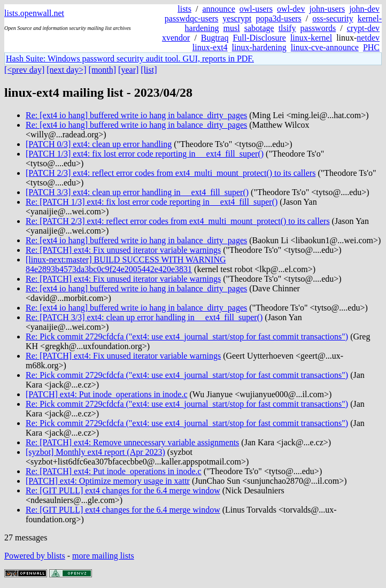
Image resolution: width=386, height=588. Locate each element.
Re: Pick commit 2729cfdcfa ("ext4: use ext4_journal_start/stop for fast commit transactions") (187, 336)
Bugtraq (215, 38)
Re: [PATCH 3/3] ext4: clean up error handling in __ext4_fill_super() (144, 317)
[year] (128, 70)
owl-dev (291, 9)
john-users (327, 9)
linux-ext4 (210, 47)
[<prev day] (24, 70)
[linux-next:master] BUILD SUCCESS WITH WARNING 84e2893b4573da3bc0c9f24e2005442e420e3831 (126, 264)
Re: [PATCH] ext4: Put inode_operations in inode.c (114, 471)
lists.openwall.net (34, 13)
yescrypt (237, 18)
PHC (371, 47)
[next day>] (66, 70)
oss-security (333, 18)
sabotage (259, 28)
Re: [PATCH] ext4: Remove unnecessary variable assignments (132, 442)
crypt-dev (363, 28)
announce (219, 9)
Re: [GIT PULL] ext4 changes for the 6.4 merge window (123, 490)
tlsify (287, 28)
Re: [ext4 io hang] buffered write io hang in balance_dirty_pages (136, 115)
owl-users (256, 9)
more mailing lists (103, 556)
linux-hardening (259, 47)
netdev (368, 38)
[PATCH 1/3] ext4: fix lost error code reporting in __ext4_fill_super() (145, 154)
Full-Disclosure (259, 38)
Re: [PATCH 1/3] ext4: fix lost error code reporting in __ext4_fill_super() (152, 202)
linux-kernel (311, 38)
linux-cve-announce (325, 47)
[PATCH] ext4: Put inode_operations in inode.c (107, 394)
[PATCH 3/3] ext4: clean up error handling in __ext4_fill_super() (137, 192)
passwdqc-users (191, 18)
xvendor (176, 38)
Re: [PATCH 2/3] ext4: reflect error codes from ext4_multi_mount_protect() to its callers (178, 221)
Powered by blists (35, 556)
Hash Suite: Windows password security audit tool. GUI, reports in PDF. (130, 59)
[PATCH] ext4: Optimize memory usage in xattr (108, 481)
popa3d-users (278, 18)
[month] (103, 70)
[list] (149, 70)
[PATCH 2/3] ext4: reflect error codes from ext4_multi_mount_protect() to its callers (171, 173)
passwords (318, 28)
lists (184, 9)
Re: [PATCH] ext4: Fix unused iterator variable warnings (123, 250)
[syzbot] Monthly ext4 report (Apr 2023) (95, 452)
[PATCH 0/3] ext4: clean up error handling (99, 144)
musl (232, 28)
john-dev (364, 9)
